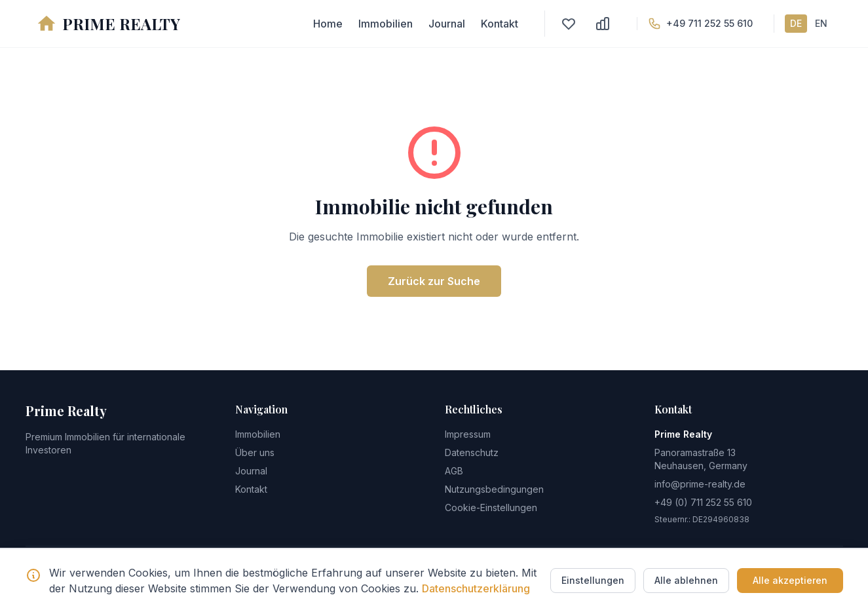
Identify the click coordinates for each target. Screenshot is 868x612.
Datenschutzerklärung (476, 588)
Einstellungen (593, 580)
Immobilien (386, 24)
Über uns (255, 452)
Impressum (468, 434)
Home (328, 24)
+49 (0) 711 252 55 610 (703, 502)
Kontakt (500, 24)
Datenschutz (472, 452)
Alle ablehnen (686, 580)
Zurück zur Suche (434, 281)
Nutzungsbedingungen (494, 489)
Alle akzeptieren (790, 580)
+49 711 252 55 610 (709, 23)
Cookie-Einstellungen (491, 507)
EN (821, 23)
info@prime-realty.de (700, 484)
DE (796, 23)
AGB (454, 471)
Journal (447, 24)
